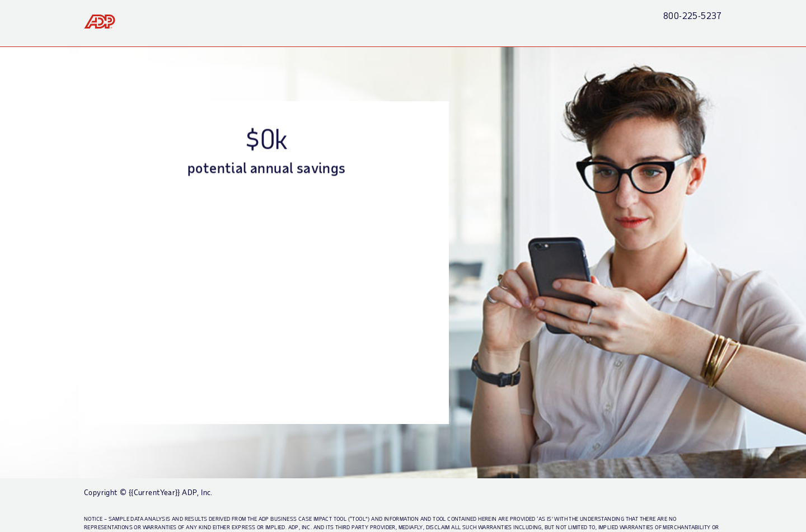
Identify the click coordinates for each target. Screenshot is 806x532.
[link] (100, 22)
